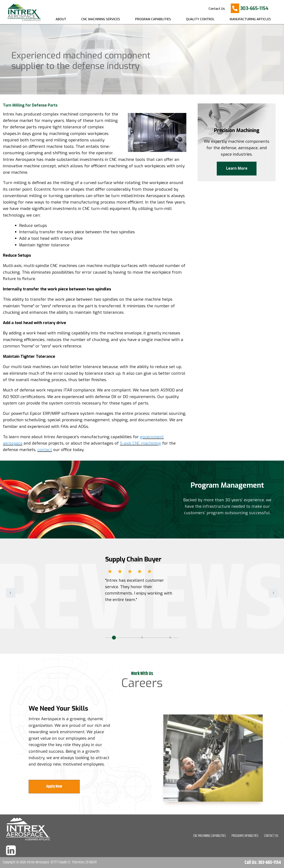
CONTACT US (271, 836)
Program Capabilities (153, 19)
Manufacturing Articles (250, 19)
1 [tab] (114, 638)
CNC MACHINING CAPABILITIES (210, 836)
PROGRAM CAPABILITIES (245, 836)
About (61, 19)
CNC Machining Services (101, 19)
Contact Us (217, 9)
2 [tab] (142, 638)
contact (45, 450)
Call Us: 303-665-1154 (263, 863)
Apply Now (57, 786)
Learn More (237, 170)
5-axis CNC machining (140, 443)
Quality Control (200, 19)
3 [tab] (170, 638)
